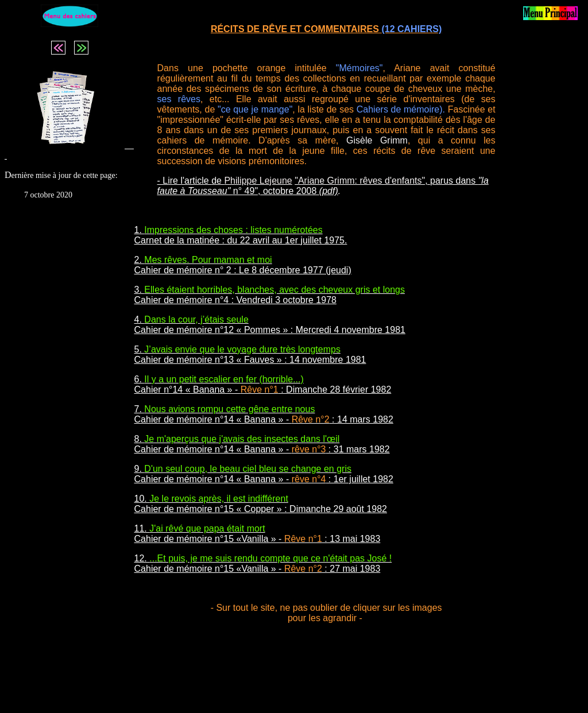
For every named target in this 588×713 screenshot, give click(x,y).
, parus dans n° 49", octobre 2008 (323, 186)
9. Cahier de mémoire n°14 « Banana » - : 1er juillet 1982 (264, 474)
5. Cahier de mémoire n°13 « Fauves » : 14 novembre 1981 (250, 354)
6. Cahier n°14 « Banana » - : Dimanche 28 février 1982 (263, 384)
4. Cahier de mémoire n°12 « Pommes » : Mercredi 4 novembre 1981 (270, 325)
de (252, 181)
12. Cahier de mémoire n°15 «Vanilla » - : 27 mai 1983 (263, 563)
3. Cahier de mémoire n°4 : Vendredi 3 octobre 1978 (270, 295)
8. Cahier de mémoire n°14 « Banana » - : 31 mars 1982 (262, 444)
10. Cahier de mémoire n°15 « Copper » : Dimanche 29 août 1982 (261, 504)
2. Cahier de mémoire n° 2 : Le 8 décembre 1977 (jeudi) (243, 265)
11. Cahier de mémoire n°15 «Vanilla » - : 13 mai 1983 (258, 534)
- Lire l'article (185, 181)
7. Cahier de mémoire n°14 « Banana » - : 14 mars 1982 (264, 414)
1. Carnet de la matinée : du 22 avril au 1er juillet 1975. (241, 235)
